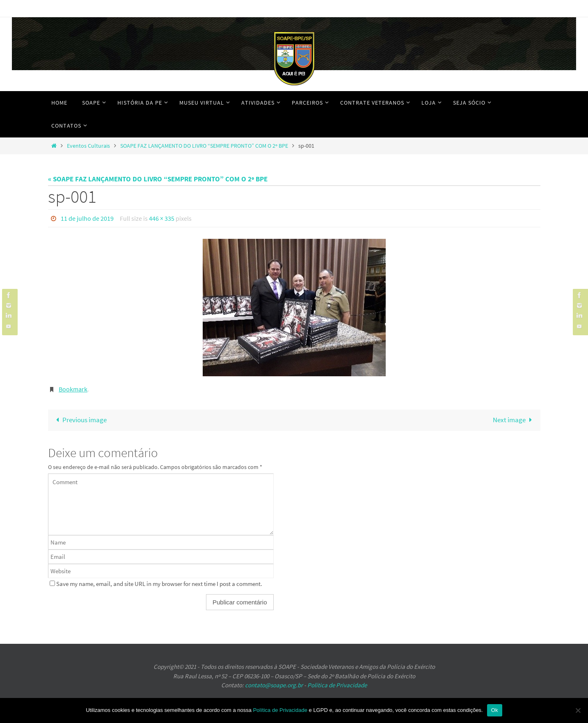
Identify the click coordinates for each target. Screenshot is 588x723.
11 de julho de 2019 (87, 218)
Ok (495, 710)
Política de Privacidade (337, 685)
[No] (578, 710)
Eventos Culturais (88, 146)
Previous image (80, 420)
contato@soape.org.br (274, 685)
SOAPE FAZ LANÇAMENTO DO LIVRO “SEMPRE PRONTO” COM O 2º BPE (204, 146)
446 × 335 (162, 218)
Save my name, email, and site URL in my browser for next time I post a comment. (159, 584)
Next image (514, 420)
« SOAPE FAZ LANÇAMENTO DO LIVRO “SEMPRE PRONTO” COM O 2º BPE (158, 179)
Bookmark (73, 389)
